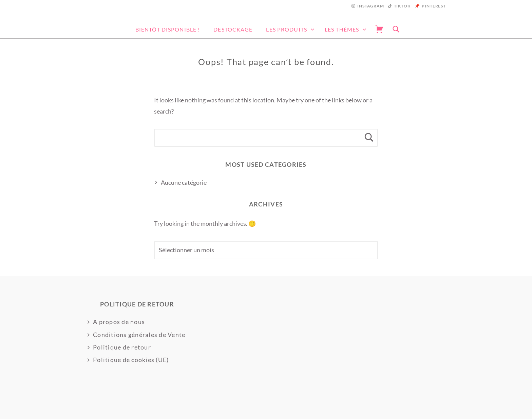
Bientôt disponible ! (168, 29)
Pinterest (434, 6)
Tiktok (402, 6)
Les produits (286, 29)
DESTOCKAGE (233, 29)
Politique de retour (122, 347)
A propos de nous (119, 322)
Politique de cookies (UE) (131, 360)
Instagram (371, 6)
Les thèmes (342, 29)
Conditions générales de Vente (139, 335)
